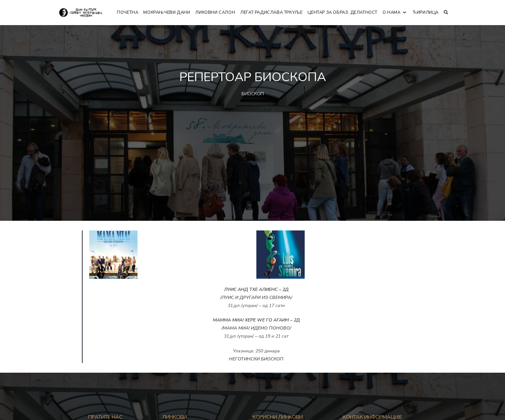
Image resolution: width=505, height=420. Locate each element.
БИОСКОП (253, 94)
